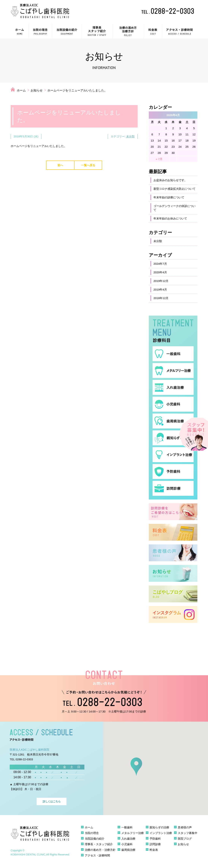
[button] (136, 767)
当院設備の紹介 (95, 839)
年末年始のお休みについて (170, 218)
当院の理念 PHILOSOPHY (40, 31)
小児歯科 (127, 844)
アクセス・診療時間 (97, 855)
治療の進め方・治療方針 (100, 850)
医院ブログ (185, 839)
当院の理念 (92, 833)
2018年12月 (161, 298)
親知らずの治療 (159, 827)
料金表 (154, 850)
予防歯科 (155, 839)
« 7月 (159, 159)
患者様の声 (185, 827)
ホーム (21, 90)
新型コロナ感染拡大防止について (174, 189)
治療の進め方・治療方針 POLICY (128, 31)
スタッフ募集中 (188, 833)
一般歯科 (127, 827)
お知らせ (37, 90)
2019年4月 (160, 289)
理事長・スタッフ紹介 (99, 844)
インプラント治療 (161, 833)
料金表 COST (153, 31)
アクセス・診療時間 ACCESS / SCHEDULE (180, 31)
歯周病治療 (128, 850)
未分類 (130, 136)
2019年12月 (161, 281)
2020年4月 (160, 272)
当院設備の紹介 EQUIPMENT (67, 31)
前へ (60, 165)
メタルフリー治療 (133, 833)
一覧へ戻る (88, 165)
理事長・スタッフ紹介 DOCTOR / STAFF (97, 31)
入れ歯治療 (128, 839)
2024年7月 (160, 264)
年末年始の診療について (169, 197)
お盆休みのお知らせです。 (170, 180)
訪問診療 (155, 844)
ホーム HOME (20, 31)
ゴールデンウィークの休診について (174, 208)
